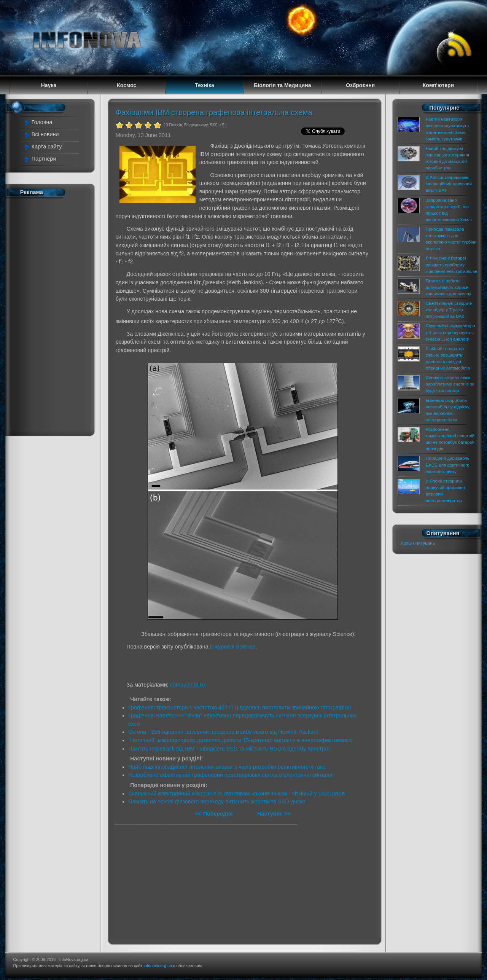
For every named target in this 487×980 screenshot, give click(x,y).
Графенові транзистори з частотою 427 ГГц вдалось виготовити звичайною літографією (240, 708)
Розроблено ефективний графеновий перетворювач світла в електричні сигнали (230, 775)
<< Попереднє (215, 814)
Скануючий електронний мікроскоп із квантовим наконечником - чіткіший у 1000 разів (236, 794)
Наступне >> (274, 814)
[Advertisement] (54, 315)
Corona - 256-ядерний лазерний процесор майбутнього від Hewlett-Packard (223, 732)
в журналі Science (233, 647)
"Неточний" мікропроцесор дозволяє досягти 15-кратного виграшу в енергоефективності (240, 740)
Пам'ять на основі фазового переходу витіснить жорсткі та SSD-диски (217, 802)
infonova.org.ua (158, 966)
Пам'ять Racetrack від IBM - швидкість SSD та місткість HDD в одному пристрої (229, 749)
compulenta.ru (187, 685)
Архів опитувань (418, 543)
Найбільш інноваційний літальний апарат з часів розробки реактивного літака (227, 767)
